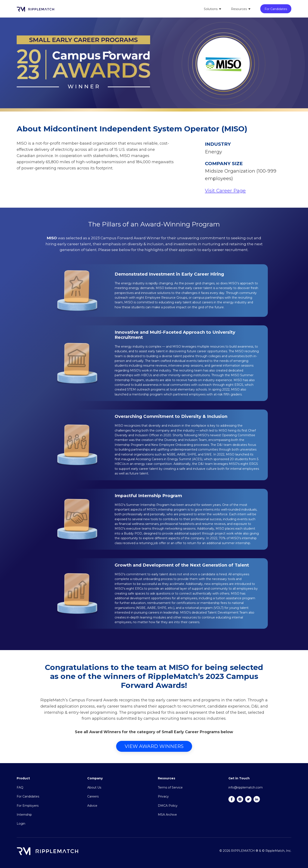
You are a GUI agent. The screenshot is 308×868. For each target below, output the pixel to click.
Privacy (163, 796)
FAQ (20, 787)
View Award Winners (154, 746)
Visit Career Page (225, 191)
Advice (92, 806)
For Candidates (276, 9)
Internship (24, 815)
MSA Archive (167, 815)
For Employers (28, 806)
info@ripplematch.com (246, 787)
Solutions (211, 9)
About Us (94, 787)
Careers (93, 796)
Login (21, 824)
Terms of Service (170, 787)
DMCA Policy (168, 806)
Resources (239, 9)
